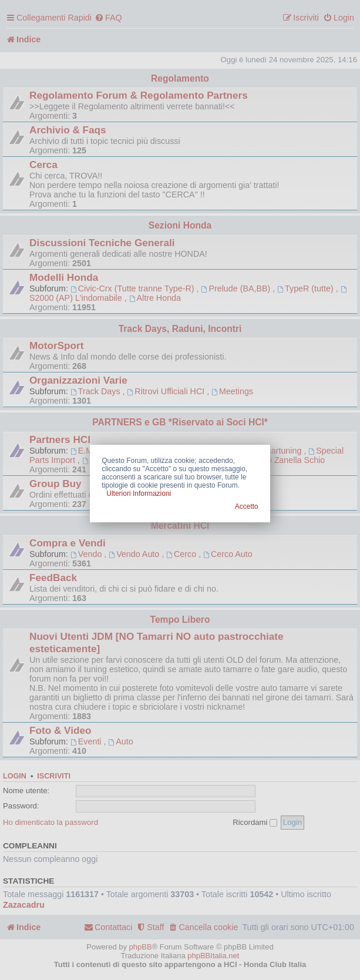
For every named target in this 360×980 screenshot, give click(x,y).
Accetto (247, 506)
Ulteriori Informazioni (139, 494)
